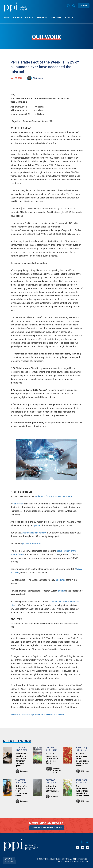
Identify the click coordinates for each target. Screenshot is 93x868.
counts (61, 591)
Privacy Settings (82, 861)
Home (7, 17)
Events (69, 17)
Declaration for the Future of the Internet (54, 496)
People (29, 17)
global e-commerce (32, 544)
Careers (9, 862)
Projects (42, 17)
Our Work (56, 17)
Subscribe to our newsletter (47, 828)
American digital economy (34, 533)
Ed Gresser (38, 78)
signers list (18, 504)
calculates (61, 580)
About (17, 17)
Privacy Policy (64, 861)
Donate (84, 6)
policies (38, 525)
